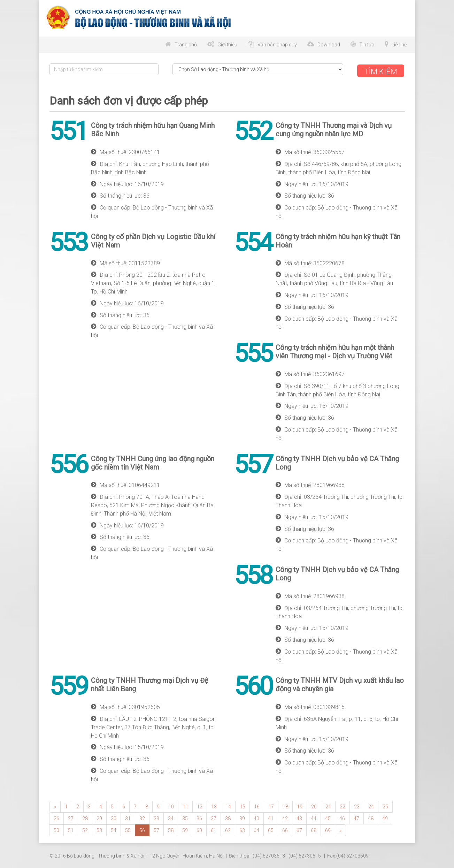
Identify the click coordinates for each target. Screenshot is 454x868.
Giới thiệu (227, 45)
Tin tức (367, 45)
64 (256, 829)
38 (228, 817)
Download (329, 45)
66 (285, 829)
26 (56, 817)
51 (71, 829)
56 (142, 829)
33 (156, 817)
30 (114, 817)
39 (242, 817)
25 (385, 806)
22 (343, 806)
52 (85, 829)
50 (56, 829)
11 (185, 806)
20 (314, 806)
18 (285, 806)
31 (128, 817)
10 (171, 806)
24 (371, 806)
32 (142, 817)
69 (328, 829)
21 (328, 806)
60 (199, 829)
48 (371, 817)
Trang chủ (186, 45)
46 (342, 817)
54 (114, 829)
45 (328, 817)
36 (199, 817)
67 (299, 829)
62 (228, 829)
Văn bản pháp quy (277, 45)
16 (257, 806)
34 (171, 817)
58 (171, 829)
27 (71, 817)
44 (314, 817)
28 (85, 817)
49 (385, 817)
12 (200, 806)
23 (357, 806)
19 (300, 806)
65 (271, 829)
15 (243, 806)
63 (242, 829)
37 (214, 817)
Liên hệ (399, 45)
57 (156, 829)
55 (128, 829)
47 (356, 817)
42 (285, 817)
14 (228, 806)
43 (299, 817)
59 (185, 829)
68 (314, 829)
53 (99, 829)
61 (214, 829)
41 (271, 817)
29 (99, 817)
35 (185, 817)
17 (271, 806)
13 (214, 806)
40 (256, 817)
